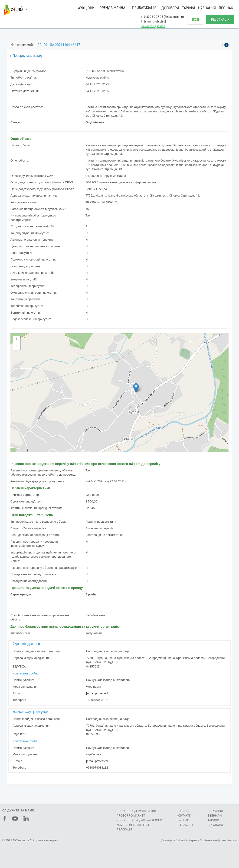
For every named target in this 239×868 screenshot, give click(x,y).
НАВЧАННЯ (207, 8)
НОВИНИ (183, 811)
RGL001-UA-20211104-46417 (59, 45)
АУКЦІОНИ (86, 8)
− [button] (17, 347)
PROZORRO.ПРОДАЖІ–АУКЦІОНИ (139, 820)
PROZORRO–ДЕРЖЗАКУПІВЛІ (137, 811)
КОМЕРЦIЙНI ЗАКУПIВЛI (133, 825)
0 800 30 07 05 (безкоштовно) (163, 17)
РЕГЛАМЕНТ (185, 825)
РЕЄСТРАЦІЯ (220, 19)
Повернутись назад (26, 56)
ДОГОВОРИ (170, 8)
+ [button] (17, 340)
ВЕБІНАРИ (215, 816)
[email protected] (97, 693)
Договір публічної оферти (179, 840)
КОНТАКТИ (184, 816)
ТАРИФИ (189, 8)
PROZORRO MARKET (131, 816)
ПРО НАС (226, 8)
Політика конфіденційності (218, 840)
